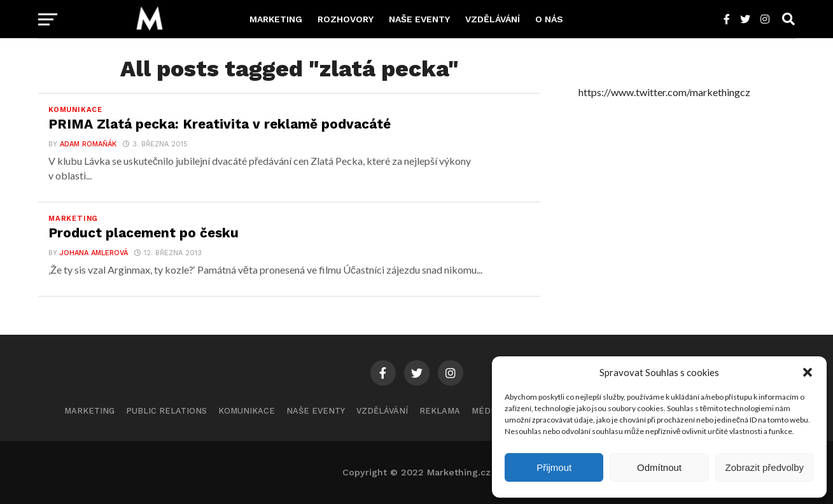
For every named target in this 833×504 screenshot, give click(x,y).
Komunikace (247, 411)
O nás (549, 19)
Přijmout (554, 467)
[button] (808, 372)
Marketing (276, 19)
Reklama (440, 411)
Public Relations (166, 411)
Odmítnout (659, 467)
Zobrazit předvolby (765, 467)
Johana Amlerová (94, 253)
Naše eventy (419, 19)
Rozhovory (346, 19)
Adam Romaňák (88, 144)
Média (485, 411)
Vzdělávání (493, 19)
